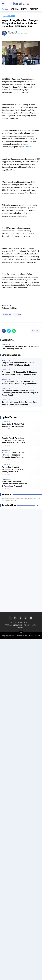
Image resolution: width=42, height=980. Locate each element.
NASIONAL (15, 9)
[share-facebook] (4, 331)
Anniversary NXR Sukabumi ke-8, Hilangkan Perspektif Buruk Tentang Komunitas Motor (19, 373)
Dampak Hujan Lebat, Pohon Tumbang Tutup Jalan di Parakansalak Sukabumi (20, 403)
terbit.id (28, 147)
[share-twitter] (9, 331)
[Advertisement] (21, 532)
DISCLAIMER (20, 628)
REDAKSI (27, 623)
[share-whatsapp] (14, 331)
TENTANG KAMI (17, 623)
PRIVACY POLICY (30, 625)
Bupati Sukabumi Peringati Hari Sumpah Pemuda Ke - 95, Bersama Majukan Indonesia (20, 382)
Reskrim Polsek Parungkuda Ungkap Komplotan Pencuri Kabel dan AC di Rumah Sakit (13, 440)
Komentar (36, 331)
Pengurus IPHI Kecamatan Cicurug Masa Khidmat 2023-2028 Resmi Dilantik (18, 364)
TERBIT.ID (17, 315)
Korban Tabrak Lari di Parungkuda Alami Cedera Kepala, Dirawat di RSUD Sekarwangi (12, 469)
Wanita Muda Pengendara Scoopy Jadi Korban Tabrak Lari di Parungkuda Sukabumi (14, 484)
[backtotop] (21, 633)
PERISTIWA (34, 9)
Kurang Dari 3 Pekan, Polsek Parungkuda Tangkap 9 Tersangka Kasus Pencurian (13, 455)
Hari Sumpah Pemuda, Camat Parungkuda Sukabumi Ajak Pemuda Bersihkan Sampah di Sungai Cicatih (20, 393)
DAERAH (24, 9)
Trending (5, 9)
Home (4, 16)
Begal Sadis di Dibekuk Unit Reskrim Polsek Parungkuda (13, 425)
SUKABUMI (7, 315)
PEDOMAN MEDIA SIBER (14, 625)
